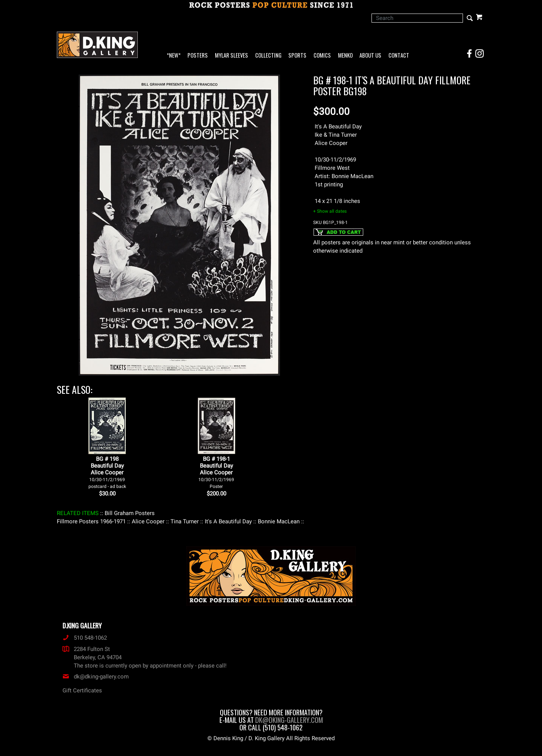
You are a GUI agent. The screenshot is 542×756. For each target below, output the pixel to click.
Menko (345, 56)
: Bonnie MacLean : (279, 521)
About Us (370, 56)
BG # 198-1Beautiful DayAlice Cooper (216, 472)
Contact (399, 56)
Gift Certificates (82, 690)
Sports (297, 56)
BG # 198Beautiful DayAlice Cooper (107, 472)
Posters (198, 56)
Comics (322, 56)
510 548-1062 (85, 638)
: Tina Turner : (185, 521)
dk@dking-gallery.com (96, 677)
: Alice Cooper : (148, 521)
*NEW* (174, 56)
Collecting (268, 56)
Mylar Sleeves (231, 56)
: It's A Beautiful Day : (228, 521)
